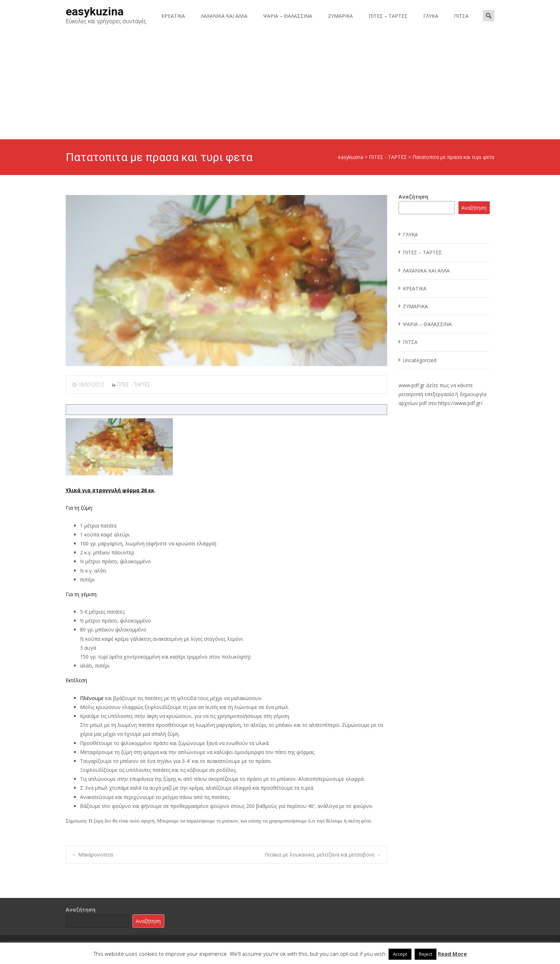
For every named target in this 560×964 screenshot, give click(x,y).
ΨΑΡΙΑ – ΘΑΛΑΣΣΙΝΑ (288, 16)
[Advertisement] (280, 86)
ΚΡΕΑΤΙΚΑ (173, 16)
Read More (452, 954)
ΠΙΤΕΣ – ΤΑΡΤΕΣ (388, 16)
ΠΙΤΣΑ (461, 16)
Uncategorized (420, 360)
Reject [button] (426, 954)
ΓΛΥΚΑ (431, 16)
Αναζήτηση (413, 197)
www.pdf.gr (412, 385)
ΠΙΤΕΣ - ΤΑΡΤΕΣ (134, 384)
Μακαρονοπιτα (92, 855)
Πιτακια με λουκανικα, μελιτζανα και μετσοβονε (323, 855)
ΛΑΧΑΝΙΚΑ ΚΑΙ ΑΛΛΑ (224, 16)
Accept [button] (400, 954)
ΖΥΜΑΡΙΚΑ (340, 16)
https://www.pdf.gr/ (460, 403)
